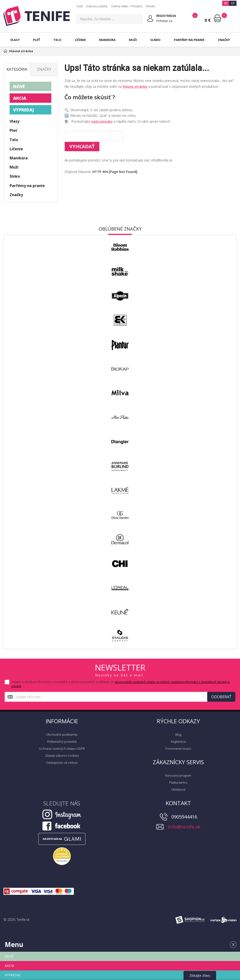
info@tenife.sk (184, 827)
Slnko (155, 40)
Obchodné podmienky (62, 734)
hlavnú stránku (135, 86)
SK (226, 3)
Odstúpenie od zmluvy (62, 763)
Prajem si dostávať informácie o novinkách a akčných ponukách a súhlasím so (120, 684)
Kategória (17, 69)
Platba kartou (178, 782)
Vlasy (15, 40)
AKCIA (20, 98)
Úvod (79, 6)
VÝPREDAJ (24, 110)
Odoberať (221, 697)
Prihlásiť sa (164, 21)
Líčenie (80, 40)
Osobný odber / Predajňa (127, 6)
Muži (133, 40)
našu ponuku (102, 121)
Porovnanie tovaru (178, 749)
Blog (178, 734)
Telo (57, 40)
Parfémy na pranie (189, 40)
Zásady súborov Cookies (62, 756)
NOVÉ (19, 86)
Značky (224, 40)
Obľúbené (178, 789)
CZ (233, 3)
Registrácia (178, 741)
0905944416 (184, 817)
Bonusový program (178, 775)
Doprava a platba (97, 6)
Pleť (37, 40)
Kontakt (150, 6)
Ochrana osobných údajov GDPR (62, 749)
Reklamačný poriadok (62, 741)
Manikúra (107, 40)
